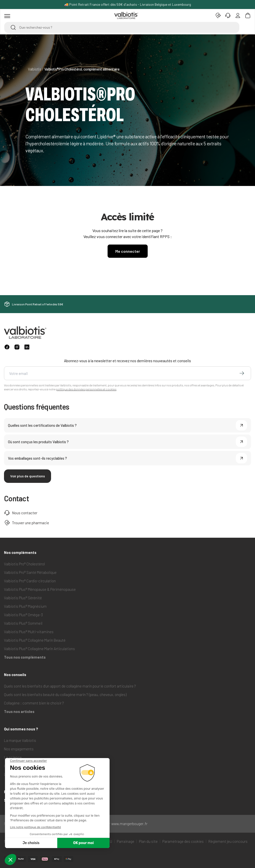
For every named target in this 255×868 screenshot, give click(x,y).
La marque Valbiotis (20, 740)
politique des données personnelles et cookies (86, 389)
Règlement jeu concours (228, 841)
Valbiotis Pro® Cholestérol (24, 564)
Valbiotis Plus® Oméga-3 (23, 615)
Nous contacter (21, 513)
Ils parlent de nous (19, 766)
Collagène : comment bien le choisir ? (34, 703)
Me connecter (128, 251)
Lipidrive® (12, 774)
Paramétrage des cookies (183, 841)
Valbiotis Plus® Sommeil (23, 623)
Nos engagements (19, 749)
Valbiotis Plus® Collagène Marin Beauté (35, 640)
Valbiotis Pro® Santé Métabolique (30, 572)
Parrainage (126, 841)
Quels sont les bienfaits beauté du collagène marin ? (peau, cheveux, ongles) (65, 694)
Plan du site (148, 841)
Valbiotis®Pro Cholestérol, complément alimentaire (82, 69)
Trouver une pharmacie (27, 523)
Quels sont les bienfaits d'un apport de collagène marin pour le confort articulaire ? (70, 686)
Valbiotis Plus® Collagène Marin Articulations (39, 649)
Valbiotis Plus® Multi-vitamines (29, 632)
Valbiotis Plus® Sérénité (23, 598)
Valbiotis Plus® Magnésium (25, 606)
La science (13, 757)
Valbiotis (35, 69)
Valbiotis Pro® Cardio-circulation (30, 581)
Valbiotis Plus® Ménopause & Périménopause (40, 589)
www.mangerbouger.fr (129, 824)
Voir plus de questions (28, 476)
